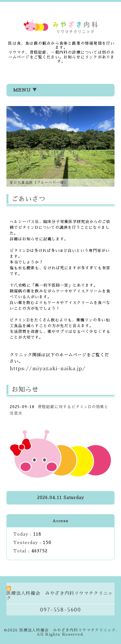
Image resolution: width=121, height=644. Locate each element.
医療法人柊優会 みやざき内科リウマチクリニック (68, 630)
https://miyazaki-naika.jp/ (48, 369)
